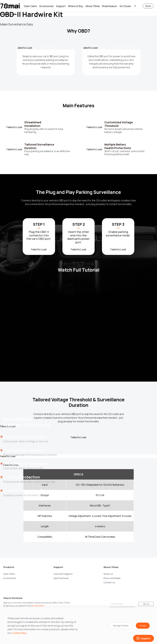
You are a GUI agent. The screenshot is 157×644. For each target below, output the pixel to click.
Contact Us (109, 582)
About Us (108, 574)
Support (61, 6)
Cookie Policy (19, 633)
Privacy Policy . (39, 606)
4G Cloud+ (125, 6)
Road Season (109, 6)
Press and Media (112, 578)
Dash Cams (30, 6)
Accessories (46, 6)
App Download (61, 578)
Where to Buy (76, 6)
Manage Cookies (121, 626)
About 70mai (93, 6)
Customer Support (63, 574)
